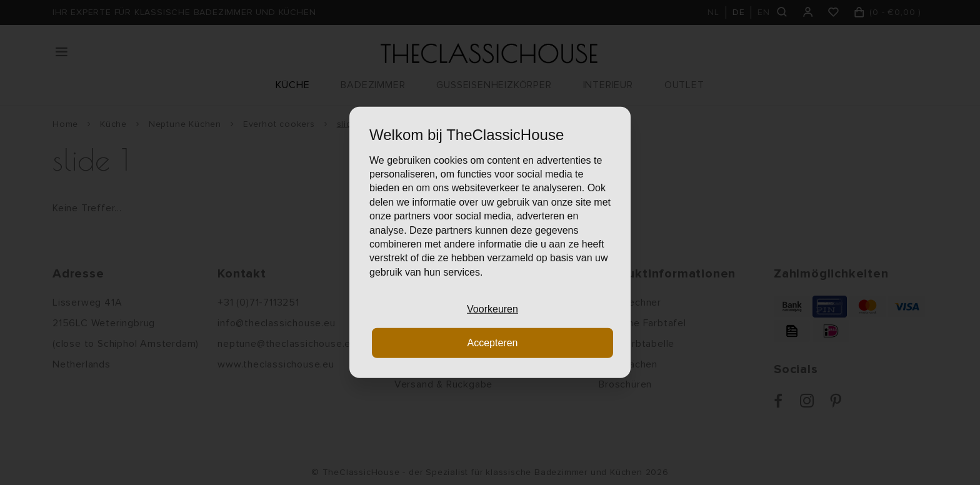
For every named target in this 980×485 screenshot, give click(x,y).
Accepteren (493, 343)
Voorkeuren (492, 309)
